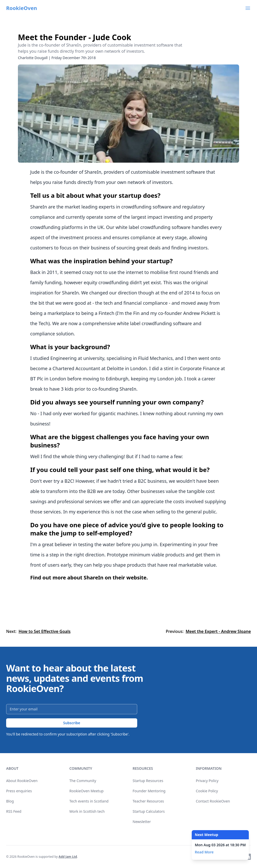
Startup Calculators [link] (149, 811)
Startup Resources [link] (148, 781)
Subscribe (72, 723)
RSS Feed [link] (14, 811)
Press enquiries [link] (19, 791)
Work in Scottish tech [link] (87, 811)
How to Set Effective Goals (44, 631)
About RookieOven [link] (22, 781)
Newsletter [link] (142, 822)
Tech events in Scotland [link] (89, 801)
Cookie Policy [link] (207, 791)
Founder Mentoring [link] (149, 791)
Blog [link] (10, 801)
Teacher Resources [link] (148, 801)
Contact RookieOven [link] (213, 801)
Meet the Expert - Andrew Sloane (218, 631)
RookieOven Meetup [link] (87, 791)
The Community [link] (83, 781)
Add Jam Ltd (68, 857)
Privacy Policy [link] (207, 781)
